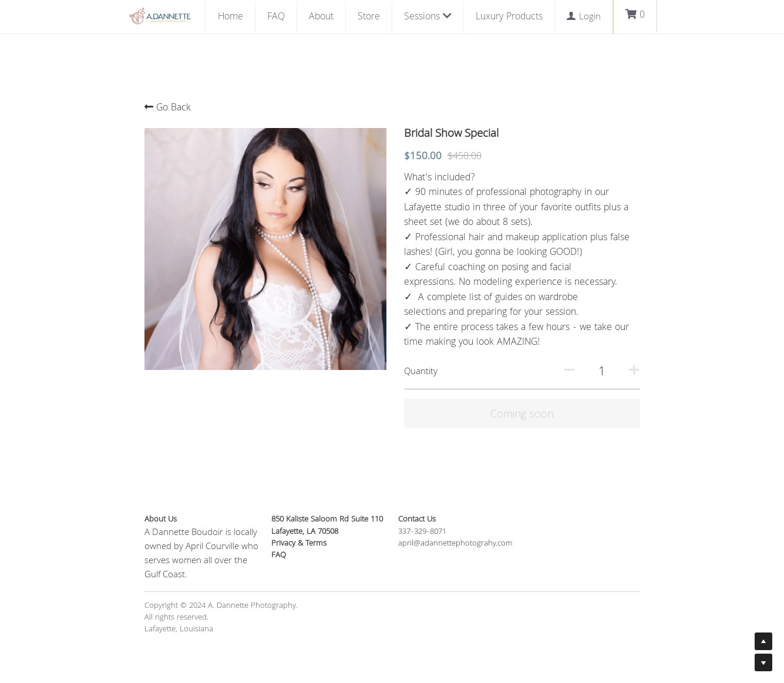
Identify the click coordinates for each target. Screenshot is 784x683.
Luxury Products (509, 17)
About (321, 17)
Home (231, 17)
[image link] (160, 15)
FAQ (276, 17)
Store (369, 17)
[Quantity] (602, 373)
